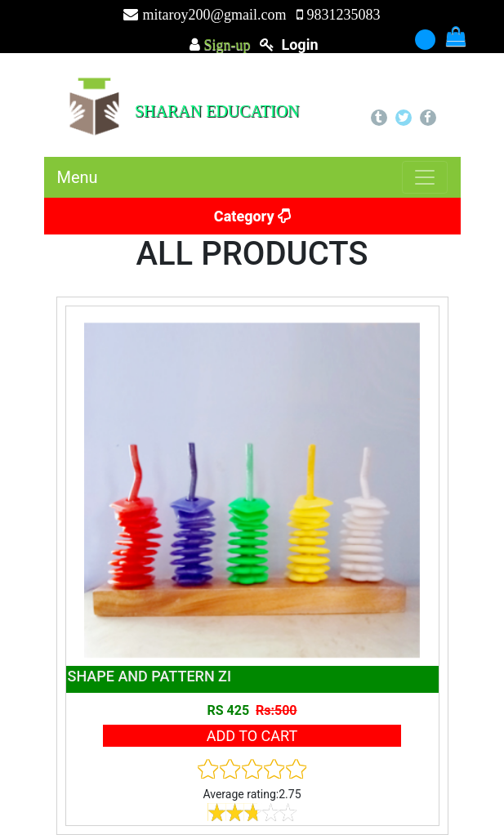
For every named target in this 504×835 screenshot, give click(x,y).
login (299, 45)
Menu (78, 177)
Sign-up (225, 45)
